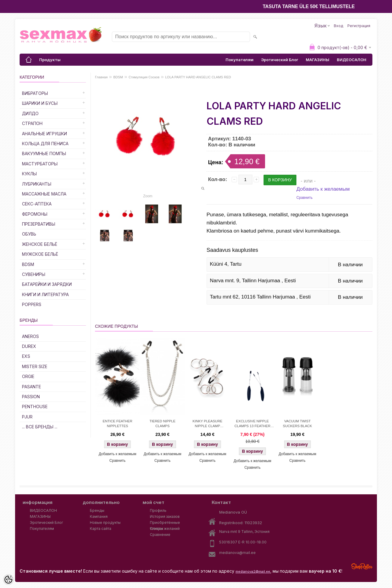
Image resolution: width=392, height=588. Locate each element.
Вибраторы (35, 93)
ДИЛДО (30, 113)
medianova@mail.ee (237, 553)
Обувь (29, 234)
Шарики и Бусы (40, 103)
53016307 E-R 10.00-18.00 (243, 542)
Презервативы (39, 224)
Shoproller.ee (362, 566)
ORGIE (28, 376)
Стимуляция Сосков (144, 77)
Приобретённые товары (165, 523)
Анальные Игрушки (44, 134)
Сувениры (34, 274)
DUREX (29, 346)
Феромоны (35, 214)
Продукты (50, 60)
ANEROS (30, 336)
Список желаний (165, 529)
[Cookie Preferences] (8, 580)
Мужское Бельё (40, 254)
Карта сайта (101, 529)
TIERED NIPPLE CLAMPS (163, 424)
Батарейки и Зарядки (47, 284)
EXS (26, 356)
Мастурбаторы (40, 164)
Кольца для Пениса (45, 144)
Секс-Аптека (37, 204)
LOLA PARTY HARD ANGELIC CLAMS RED (198, 77)
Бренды (97, 510)
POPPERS (32, 304)
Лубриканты (37, 184)
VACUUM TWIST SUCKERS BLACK (297, 424)
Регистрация (359, 26)
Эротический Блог (280, 60)
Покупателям (240, 60)
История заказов (165, 516)
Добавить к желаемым (323, 189)
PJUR (27, 417)
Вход (338, 26)
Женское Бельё (40, 244)
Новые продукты (105, 522)
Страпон (32, 123)
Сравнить (304, 198)
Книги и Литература (45, 294)
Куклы (29, 174)
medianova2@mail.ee (253, 571)
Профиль (158, 510)
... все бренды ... (40, 427)
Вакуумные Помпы (44, 153)
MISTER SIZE (35, 366)
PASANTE (32, 387)
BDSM (28, 264)
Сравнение (160, 535)
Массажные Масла (44, 194)
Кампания (99, 516)
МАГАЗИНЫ (318, 60)
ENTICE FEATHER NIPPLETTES (118, 424)
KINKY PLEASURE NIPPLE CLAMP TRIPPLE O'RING (208, 424)
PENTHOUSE (35, 407)
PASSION (31, 397)
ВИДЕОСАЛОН (352, 60)
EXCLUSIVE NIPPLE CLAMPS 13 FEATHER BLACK (253, 424)
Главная (101, 77)
